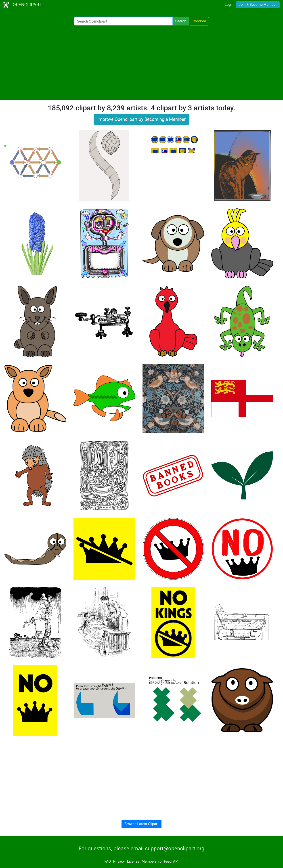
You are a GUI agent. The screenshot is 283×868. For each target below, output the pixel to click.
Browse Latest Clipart (141, 824)
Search (181, 21)
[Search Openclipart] (123, 21)
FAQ (108, 862)
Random (199, 21)
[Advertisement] (142, 63)
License (133, 862)
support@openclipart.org (175, 849)
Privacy (119, 862)
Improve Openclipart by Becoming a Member (141, 119)
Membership (152, 862)
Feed (168, 862)
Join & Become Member (258, 5)
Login (229, 5)
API (176, 862)
